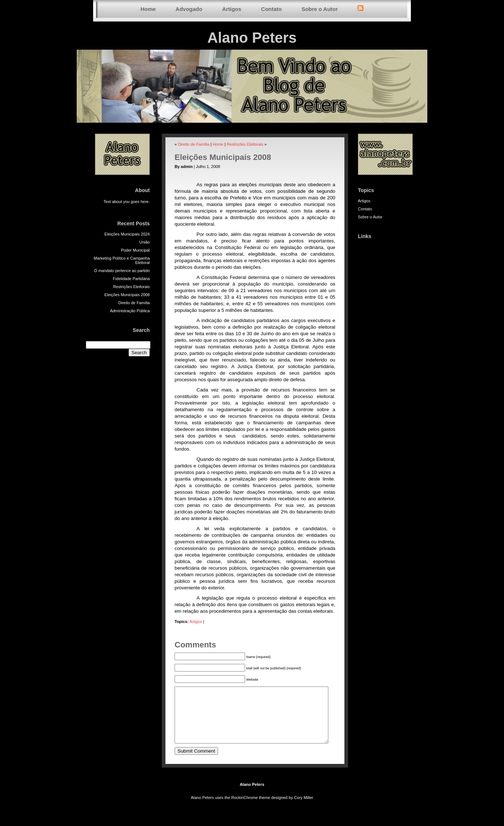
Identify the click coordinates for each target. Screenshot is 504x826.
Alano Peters (252, 38)
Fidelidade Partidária (131, 279)
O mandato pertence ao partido (122, 271)
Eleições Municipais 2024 (127, 234)
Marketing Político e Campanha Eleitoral (122, 260)
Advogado (189, 9)
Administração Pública (130, 311)
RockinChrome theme (251, 808)
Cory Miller (304, 808)
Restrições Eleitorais (131, 287)
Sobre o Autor (320, 9)
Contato (272, 9)
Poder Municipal (135, 250)
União (144, 242)
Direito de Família (134, 303)
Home (148, 9)
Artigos (232, 9)
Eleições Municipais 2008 (127, 295)
